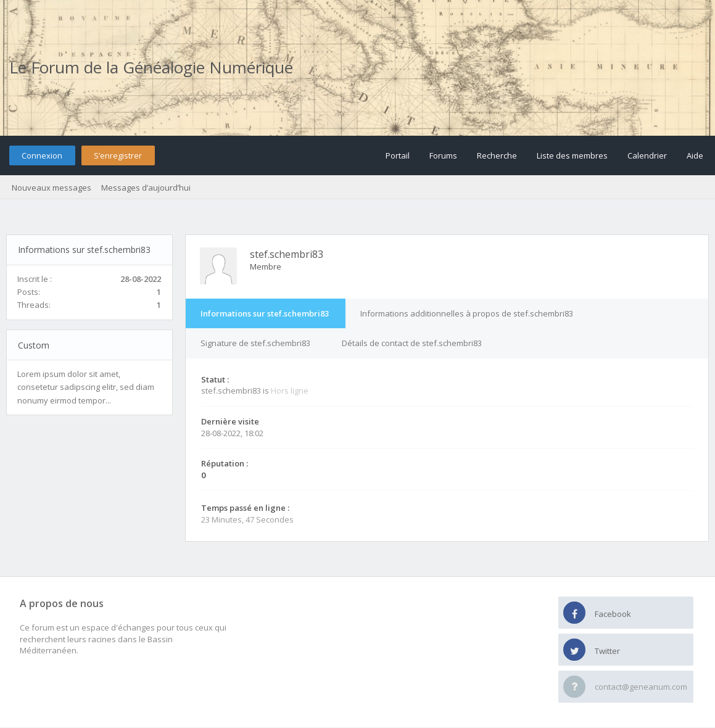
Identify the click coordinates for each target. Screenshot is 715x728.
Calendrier (647, 155)
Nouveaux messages (52, 188)
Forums (443, 155)
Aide (695, 155)
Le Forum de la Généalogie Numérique (151, 67)
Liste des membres (572, 155)
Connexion (42, 155)
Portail (398, 155)
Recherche (497, 155)
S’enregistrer (118, 155)
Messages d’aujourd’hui (146, 188)
